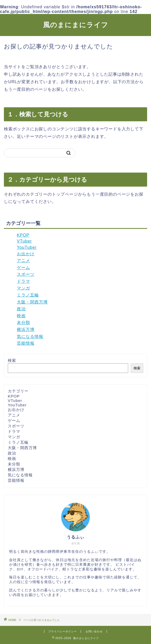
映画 (21, 316)
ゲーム (23, 268)
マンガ (23, 288)
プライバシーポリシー (63, 631)
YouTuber (27, 247)
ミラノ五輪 (28, 295)
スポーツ (26, 274)
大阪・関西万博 (32, 302)
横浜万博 (26, 330)
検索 (12, 360)
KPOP (23, 235)
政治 (21, 309)
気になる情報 (30, 337)
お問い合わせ (94, 631)
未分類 (23, 323)
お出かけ (26, 254)
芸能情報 (26, 343)
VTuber (24, 241)
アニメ (23, 261)
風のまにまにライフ (76, 25)
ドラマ (23, 281)
